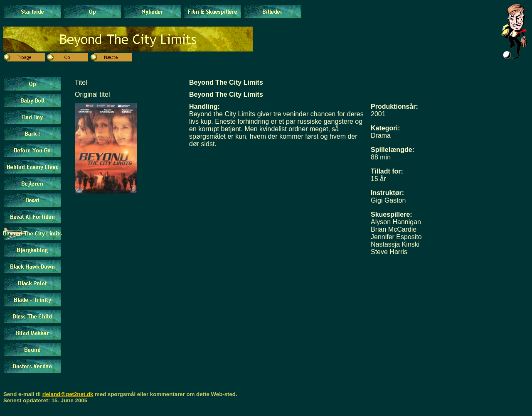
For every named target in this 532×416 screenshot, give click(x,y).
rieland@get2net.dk (68, 394)
